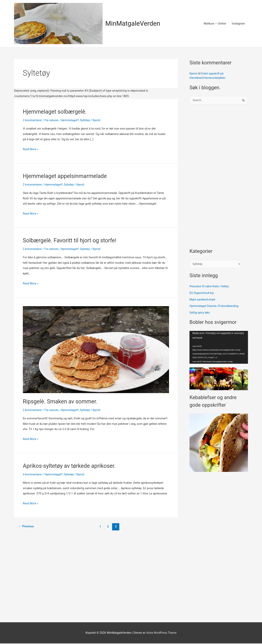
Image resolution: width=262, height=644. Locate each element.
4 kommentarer (33, 474)
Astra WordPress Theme (161, 633)
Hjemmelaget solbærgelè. (56, 112)
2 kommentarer (33, 120)
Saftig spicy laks (200, 313)
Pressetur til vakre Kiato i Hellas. (210, 287)
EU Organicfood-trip (202, 294)
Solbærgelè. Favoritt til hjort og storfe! (72, 240)
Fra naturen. (53, 120)
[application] (219, 348)
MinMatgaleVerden (134, 23)
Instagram (238, 24)
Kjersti (194, 74)
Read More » (31, 149)
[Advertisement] (219, 178)
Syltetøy (88, 120)
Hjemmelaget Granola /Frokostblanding (215, 307)
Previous (27, 526)
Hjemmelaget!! (72, 120)
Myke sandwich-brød (203, 300)
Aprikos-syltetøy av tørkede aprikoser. (71, 465)
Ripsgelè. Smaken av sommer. (62, 401)
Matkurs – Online (215, 24)
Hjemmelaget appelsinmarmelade (67, 176)
